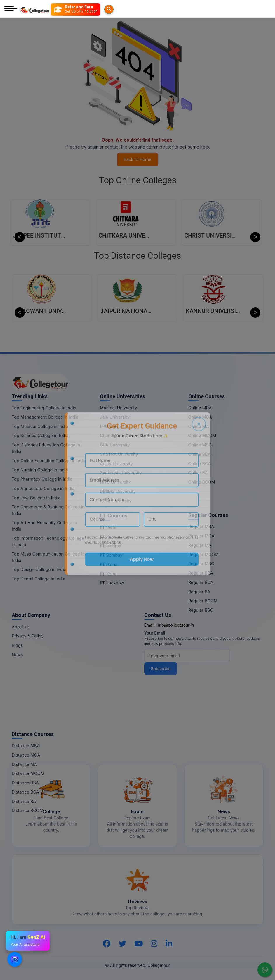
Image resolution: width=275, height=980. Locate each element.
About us (21, 627)
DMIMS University (118, 491)
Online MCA (200, 417)
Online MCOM (202, 435)
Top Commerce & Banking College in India (48, 510)
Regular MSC (201, 564)
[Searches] (58, 9)
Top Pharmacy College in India (42, 479)
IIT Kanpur (110, 537)
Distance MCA (26, 755)
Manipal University (118, 408)
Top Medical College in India (40, 426)
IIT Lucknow (112, 583)
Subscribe (162, 669)
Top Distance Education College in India (46, 448)
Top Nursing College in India (40, 470)
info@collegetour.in (175, 625)
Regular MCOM (203, 555)
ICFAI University (116, 501)
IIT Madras (110, 546)
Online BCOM (202, 482)
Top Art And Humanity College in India (44, 526)
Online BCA (200, 464)
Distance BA (24, 801)
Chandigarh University (122, 435)
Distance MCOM (28, 773)
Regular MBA (201, 526)
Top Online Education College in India (49, 461)
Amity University (116, 464)
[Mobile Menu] (11, 9)
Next (255, 237)
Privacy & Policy (28, 636)
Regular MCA (201, 536)
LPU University (115, 426)
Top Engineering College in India (44, 408)
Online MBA (200, 408)
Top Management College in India (45, 417)
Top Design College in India (39, 569)
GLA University (115, 445)
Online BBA (200, 454)
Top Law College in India (36, 498)
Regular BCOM (203, 601)
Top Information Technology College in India (48, 541)
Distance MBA (26, 746)
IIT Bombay (111, 555)
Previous (20, 237)
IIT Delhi (108, 527)
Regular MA (200, 545)
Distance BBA (25, 783)
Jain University (115, 417)
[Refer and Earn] (87, 9)
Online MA (199, 426)
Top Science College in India (40, 435)
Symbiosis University (121, 473)
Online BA (198, 473)
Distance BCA (25, 792)
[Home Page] (35, 9)
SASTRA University (119, 454)
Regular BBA (201, 573)
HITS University (115, 482)
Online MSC (200, 445)
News (17, 655)
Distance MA (24, 764)
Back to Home (137, 159)
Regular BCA (201, 582)
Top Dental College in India (38, 579)
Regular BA (199, 592)
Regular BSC (201, 610)
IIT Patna (109, 564)
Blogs (17, 645)
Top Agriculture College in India (43, 488)
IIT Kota (107, 574)
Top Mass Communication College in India (48, 557)
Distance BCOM (27, 810)
